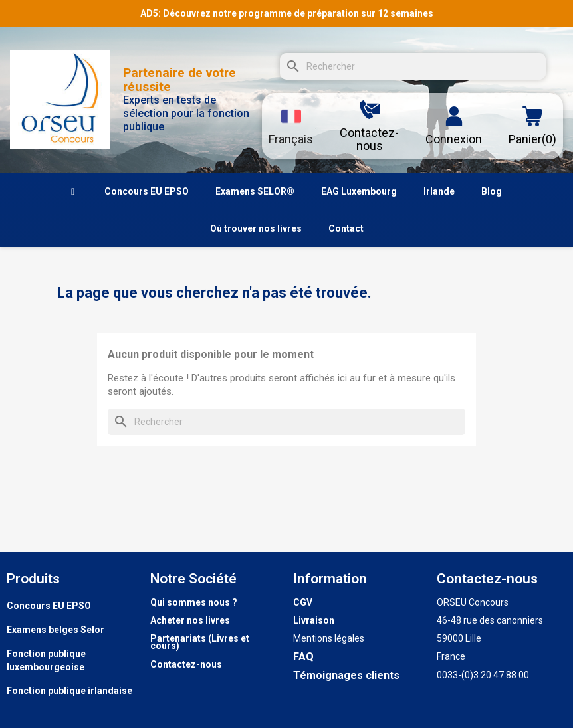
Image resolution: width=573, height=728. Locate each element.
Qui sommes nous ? (194, 602)
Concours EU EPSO (49, 606)
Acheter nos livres (190, 620)
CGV (303, 602)
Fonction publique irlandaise (69, 691)
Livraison (314, 620)
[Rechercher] (413, 66)
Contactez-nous (186, 664)
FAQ (303, 657)
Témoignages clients (346, 675)
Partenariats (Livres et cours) (200, 642)
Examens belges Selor (56, 630)
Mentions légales (329, 638)
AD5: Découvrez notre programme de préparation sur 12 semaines (287, 13)
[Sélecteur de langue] (291, 126)
